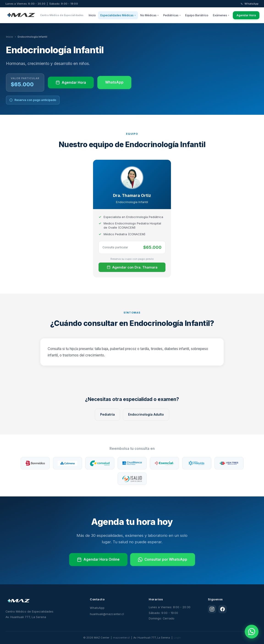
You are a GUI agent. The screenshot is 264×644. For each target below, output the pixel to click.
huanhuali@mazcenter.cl (107, 614)
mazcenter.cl (121, 638)
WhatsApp (249, 4)
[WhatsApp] (252, 632)
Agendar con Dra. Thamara (132, 267)
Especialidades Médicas (118, 15)
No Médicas (149, 15)
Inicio (92, 15)
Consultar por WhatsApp (163, 560)
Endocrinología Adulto (146, 414)
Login (177, 638)
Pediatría (107, 414)
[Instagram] (212, 609)
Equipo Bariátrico (197, 15)
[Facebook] (223, 609)
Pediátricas (172, 15)
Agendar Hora (246, 15)
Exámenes (221, 15)
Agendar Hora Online (98, 560)
